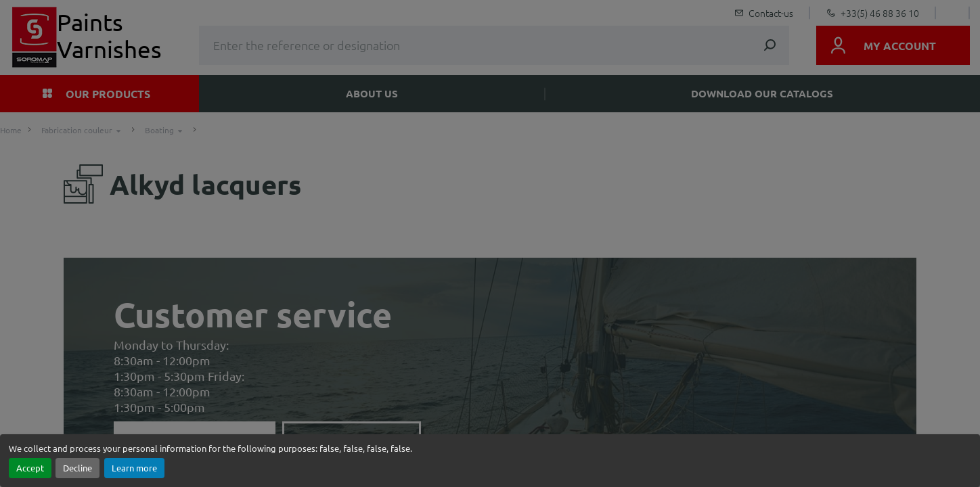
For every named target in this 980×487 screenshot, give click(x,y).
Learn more (134, 468)
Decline (77, 468)
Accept (30, 468)
